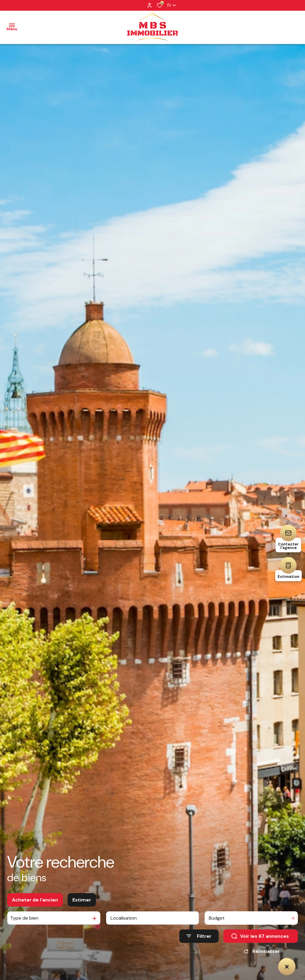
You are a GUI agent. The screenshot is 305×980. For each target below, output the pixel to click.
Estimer (82, 901)
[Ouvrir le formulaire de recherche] (199, 938)
